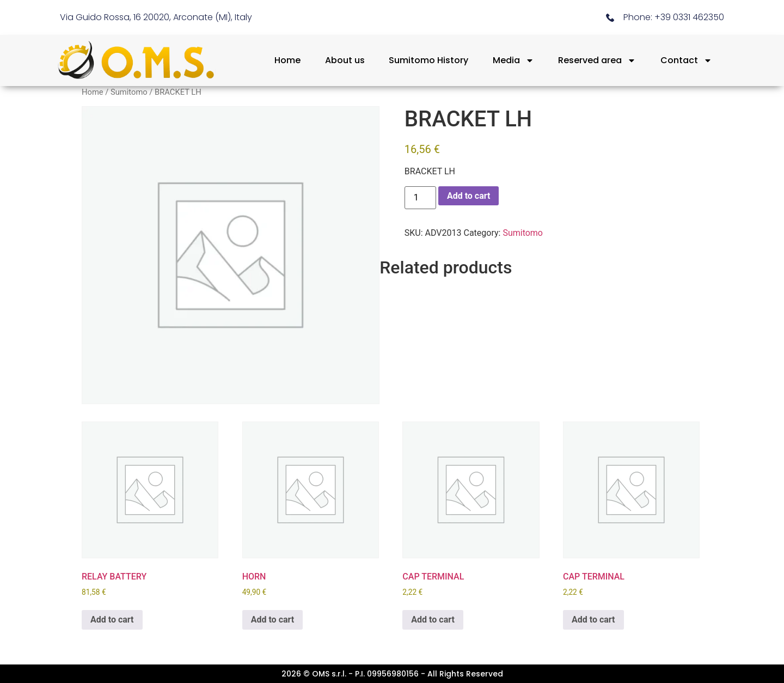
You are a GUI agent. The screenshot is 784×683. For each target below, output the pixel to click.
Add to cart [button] (112, 620)
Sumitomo (129, 92)
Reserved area (597, 60)
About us (345, 60)
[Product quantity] (420, 198)
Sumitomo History (428, 60)
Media (513, 60)
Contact (686, 60)
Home (287, 60)
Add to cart (469, 196)
